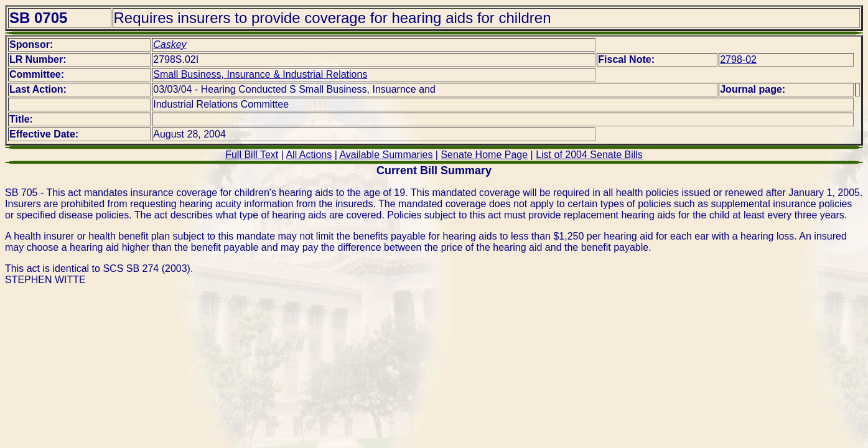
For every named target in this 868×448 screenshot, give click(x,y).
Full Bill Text (252, 155)
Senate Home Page (484, 155)
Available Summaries (386, 155)
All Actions (309, 155)
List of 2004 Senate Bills (589, 155)
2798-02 (738, 59)
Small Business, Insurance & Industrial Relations (260, 74)
